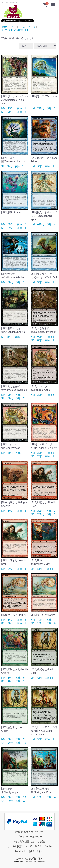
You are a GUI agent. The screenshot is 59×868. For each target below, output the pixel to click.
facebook (20, 851)
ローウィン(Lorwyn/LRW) (12, 30)
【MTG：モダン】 (9, 27)
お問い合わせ (36, 851)
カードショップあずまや (30, 859)
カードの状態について (19, 846)
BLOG (38, 846)
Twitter (48, 846)
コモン (28, 30)
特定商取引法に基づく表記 (30, 842)
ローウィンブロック (27, 27)
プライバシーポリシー (30, 837)
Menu (53, 3)
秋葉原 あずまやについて (30, 832)
